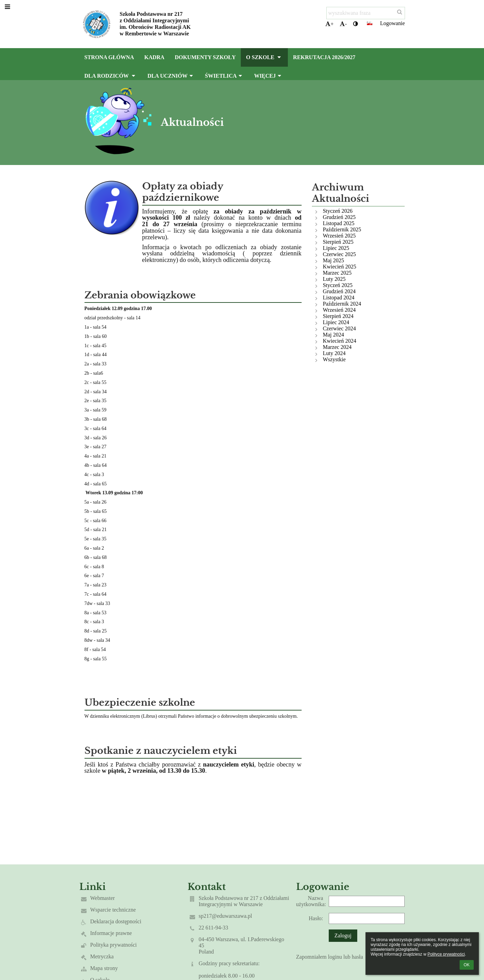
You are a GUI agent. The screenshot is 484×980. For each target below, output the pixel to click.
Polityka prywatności (114, 945)
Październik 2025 (342, 229)
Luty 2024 (334, 353)
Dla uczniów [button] (171, 76)
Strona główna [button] (109, 57)
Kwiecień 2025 (340, 267)
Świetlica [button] (224, 76)
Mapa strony (104, 968)
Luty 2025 (334, 279)
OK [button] (467, 965)
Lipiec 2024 (336, 322)
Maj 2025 (334, 260)
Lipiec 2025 (336, 248)
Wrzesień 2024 (339, 310)
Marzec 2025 (337, 273)
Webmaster (103, 898)
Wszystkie (334, 359)
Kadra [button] (154, 57)
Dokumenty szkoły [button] (205, 57)
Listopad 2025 (339, 223)
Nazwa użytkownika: (311, 901)
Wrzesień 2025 (339, 236)
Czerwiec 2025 (339, 254)
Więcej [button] (269, 76)
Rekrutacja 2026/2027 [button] (324, 57)
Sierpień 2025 (338, 242)
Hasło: (316, 918)
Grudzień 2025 (339, 217)
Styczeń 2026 (338, 211)
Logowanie (393, 23)
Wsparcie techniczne (113, 910)
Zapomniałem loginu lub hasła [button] (330, 957)
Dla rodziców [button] (111, 76)
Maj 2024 (334, 335)
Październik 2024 (342, 304)
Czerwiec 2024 (339, 328)
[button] (370, 23)
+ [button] (329, 24)
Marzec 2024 (337, 347)
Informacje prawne (111, 933)
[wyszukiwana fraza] (366, 13)
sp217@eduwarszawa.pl (225, 916)
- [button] (343, 24)
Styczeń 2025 (338, 285)
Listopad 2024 (339, 298)
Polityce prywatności (446, 954)
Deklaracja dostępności (116, 921)
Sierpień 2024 (338, 316)
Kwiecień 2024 (340, 341)
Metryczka (102, 956)
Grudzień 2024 (339, 291)
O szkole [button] (264, 57)
